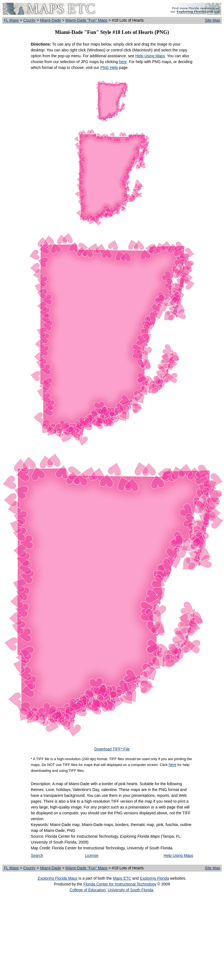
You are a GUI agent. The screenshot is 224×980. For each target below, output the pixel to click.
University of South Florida (130, 890)
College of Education (88, 890)
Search (37, 855)
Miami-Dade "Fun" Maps (87, 20)
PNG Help (109, 68)
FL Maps (11, 20)
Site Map (212, 20)
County (29, 20)
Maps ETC (122, 878)
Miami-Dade (50, 20)
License (92, 855)
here (123, 62)
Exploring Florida (154, 878)
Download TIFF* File (112, 749)
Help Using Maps (150, 56)
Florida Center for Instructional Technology (120, 884)
